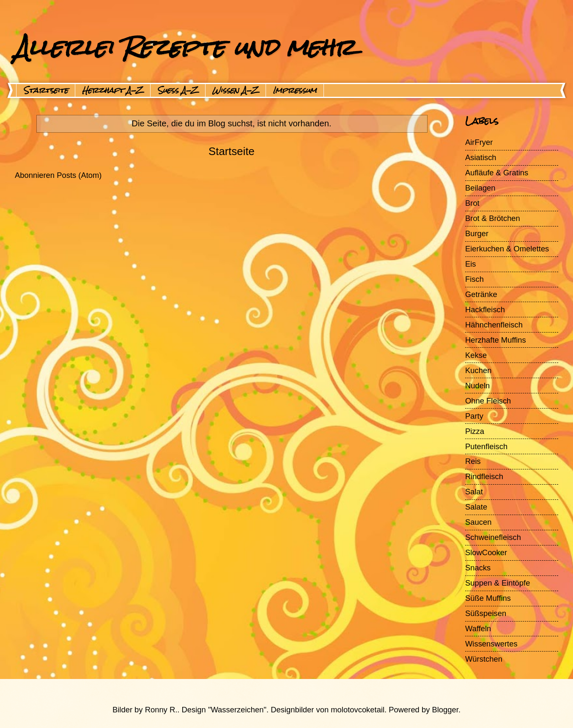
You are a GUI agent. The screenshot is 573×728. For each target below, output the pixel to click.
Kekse (476, 355)
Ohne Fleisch (488, 401)
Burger (477, 233)
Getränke (481, 294)
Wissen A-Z (236, 90)
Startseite (46, 90)
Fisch (474, 279)
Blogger (445, 710)
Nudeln (477, 386)
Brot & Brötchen (493, 218)
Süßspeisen (486, 613)
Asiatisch (481, 157)
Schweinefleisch (493, 537)
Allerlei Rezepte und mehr (185, 47)
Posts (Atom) (79, 175)
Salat (474, 492)
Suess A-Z (178, 90)
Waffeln (478, 628)
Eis (471, 264)
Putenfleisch (486, 446)
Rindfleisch (484, 476)
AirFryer (479, 142)
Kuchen (478, 370)
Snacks (478, 568)
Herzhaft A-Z (113, 90)
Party (474, 416)
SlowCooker (486, 552)
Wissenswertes (491, 644)
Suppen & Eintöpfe (498, 583)
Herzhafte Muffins (496, 340)
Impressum (295, 90)
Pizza (475, 431)
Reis (473, 461)
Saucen (478, 522)
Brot (472, 203)
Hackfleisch (485, 309)
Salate (476, 507)
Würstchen (484, 659)
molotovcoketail (358, 710)
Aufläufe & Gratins (497, 173)
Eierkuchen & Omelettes (507, 249)
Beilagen (480, 188)
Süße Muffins (488, 598)
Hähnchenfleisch (494, 325)
